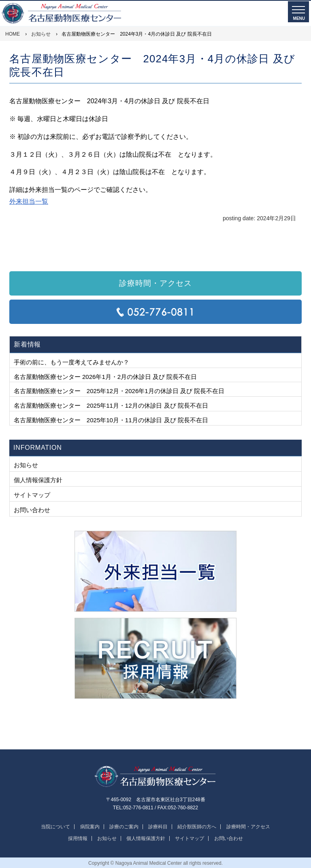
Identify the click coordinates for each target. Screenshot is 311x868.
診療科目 (158, 827)
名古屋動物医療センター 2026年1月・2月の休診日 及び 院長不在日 (105, 377)
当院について (55, 827)
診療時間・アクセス (155, 283)
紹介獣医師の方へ (197, 827)
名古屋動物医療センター (155, 777)
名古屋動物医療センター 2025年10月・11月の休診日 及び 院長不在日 (111, 420)
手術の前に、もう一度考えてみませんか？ (71, 362)
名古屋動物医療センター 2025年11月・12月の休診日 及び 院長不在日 (111, 405)
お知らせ (26, 465)
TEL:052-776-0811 (155, 312)
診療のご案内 (124, 827)
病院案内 (90, 827)
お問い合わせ (32, 510)
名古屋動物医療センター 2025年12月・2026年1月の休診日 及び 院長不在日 (119, 391)
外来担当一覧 (29, 201)
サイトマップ (32, 495)
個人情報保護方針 (38, 480)
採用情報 (78, 838)
